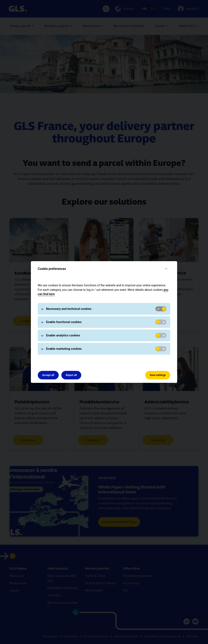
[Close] (166, 269)
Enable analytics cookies (63, 335)
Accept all (48, 375)
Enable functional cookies (64, 322)
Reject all (71, 375)
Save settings (158, 375)
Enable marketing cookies (64, 349)
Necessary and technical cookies (69, 309)
